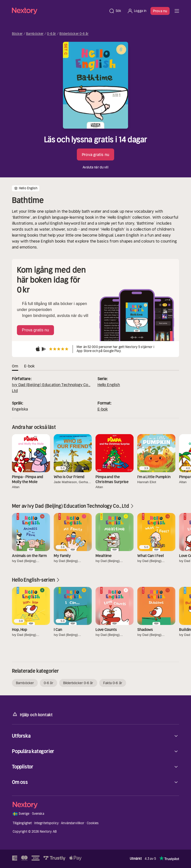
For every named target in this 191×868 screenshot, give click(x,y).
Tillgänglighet (22, 823)
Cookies (93, 823)
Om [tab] (15, 366)
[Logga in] (137, 11)
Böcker (17, 34)
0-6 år (51, 34)
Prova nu (160, 11)
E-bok (103, 409)
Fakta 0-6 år (113, 683)
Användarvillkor (73, 823)
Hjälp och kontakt (32, 714)
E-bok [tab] (29, 366)
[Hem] (59, 11)
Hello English (109, 385)
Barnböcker (35, 34)
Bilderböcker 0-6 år (74, 34)
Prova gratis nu (95, 154)
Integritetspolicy (47, 823)
